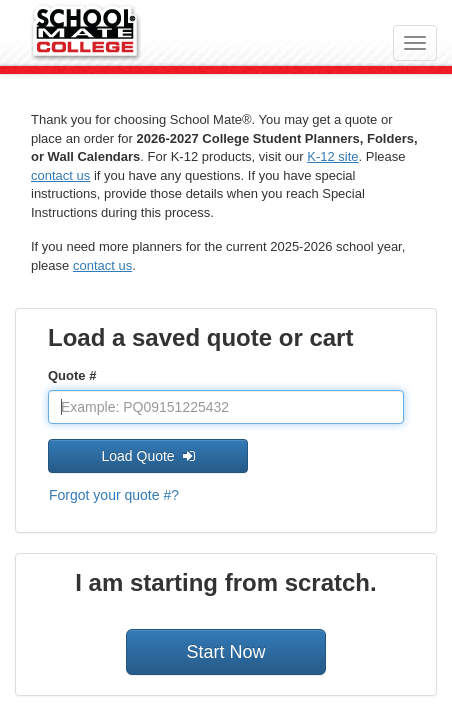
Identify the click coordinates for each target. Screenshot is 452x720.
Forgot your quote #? (114, 495)
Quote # (72, 375)
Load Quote (147, 456)
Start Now (225, 652)
